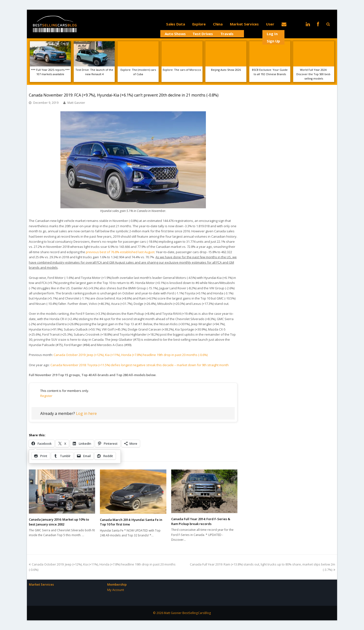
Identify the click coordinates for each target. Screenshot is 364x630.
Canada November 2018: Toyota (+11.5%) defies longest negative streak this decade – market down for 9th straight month (140, 365)
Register (46, 396)
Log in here (86, 413)
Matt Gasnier (76, 103)
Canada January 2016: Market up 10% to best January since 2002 (59, 522)
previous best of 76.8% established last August (120, 252)
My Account (116, 590)
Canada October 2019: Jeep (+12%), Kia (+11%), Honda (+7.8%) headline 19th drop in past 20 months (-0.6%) (131, 355)
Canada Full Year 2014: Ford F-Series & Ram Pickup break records (201, 521)
